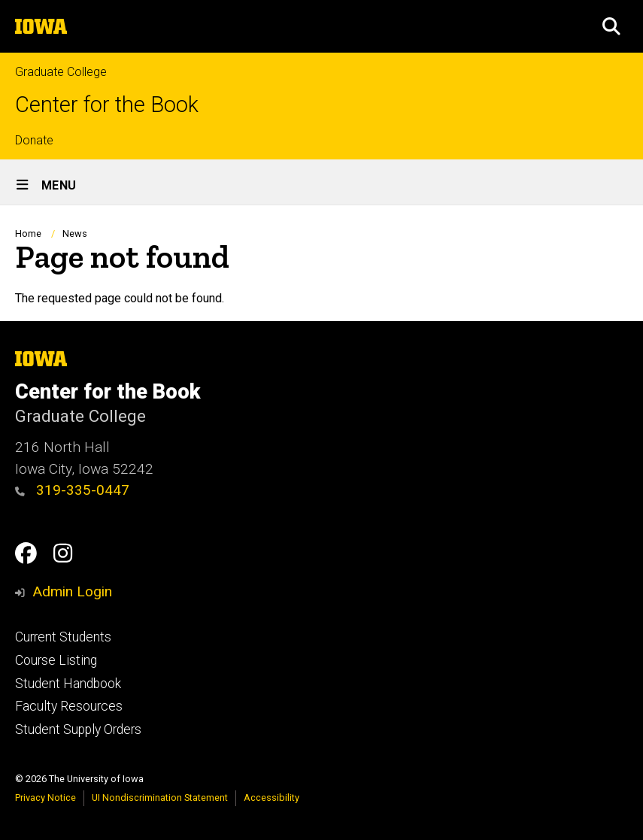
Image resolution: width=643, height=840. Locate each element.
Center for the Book (107, 105)
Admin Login (72, 591)
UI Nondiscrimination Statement (160, 798)
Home (28, 234)
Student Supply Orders (78, 729)
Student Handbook (68, 684)
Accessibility (271, 798)
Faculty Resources (69, 706)
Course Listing (56, 660)
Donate (34, 140)
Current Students (63, 637)
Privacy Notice (45, 798)
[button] (611, 26)
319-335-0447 (72, 490)
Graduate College (61, 72)
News (75, 234)
